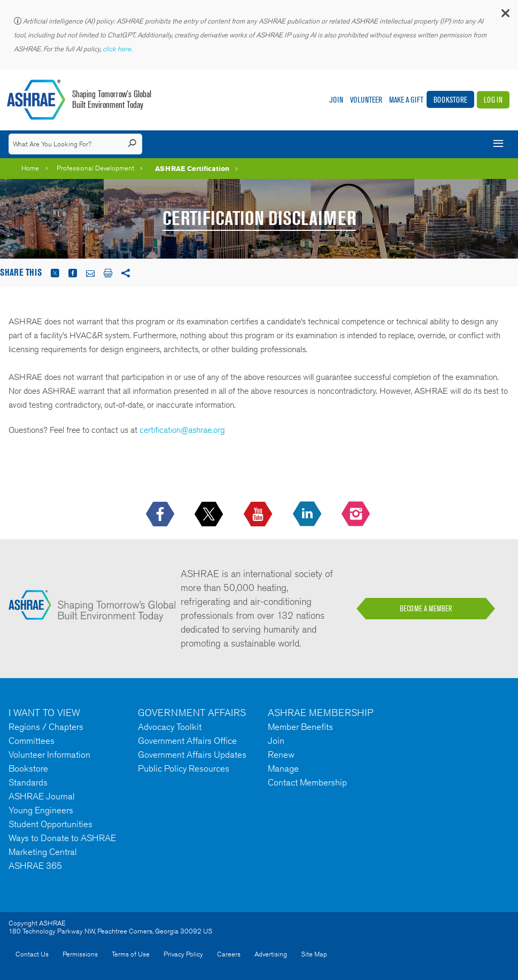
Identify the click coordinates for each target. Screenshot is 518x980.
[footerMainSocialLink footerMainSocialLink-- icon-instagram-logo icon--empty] (357, 515)
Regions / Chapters (46, 727)
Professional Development (95, 168)
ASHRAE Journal (42, 796)
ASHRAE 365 (35, 866)
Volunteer (366, 100)
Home (30, 168)
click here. (118, 49)
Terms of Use (131, 954)
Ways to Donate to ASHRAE (62, 838)
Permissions (80, 954)
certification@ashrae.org (182, 430)
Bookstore (450, 100)
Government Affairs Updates (192, 755)
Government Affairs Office (187, 741)
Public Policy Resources (184, 768)
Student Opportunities (51, 824)
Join (336, 100)
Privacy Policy (183, 954)
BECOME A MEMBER (426, 609)
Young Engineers (41, 810)
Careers (229, 954)
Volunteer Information (49, 755)
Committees (32, 741)
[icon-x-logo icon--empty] (210, 515)
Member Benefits (300, 727)
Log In (493, 100)
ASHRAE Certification (192, 168)
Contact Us (32, 954)
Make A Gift (406, 100)
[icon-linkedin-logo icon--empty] (308, 515)
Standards (28, 782)
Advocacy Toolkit (170, 727)
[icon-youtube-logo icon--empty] (259, 515)
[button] (505, 16)
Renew (281, 755)
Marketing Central (43, 852)
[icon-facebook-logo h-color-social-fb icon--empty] (161, 515)
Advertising (271, 954)
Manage (283, 768)
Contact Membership (307, 782)
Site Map (314, 954)
